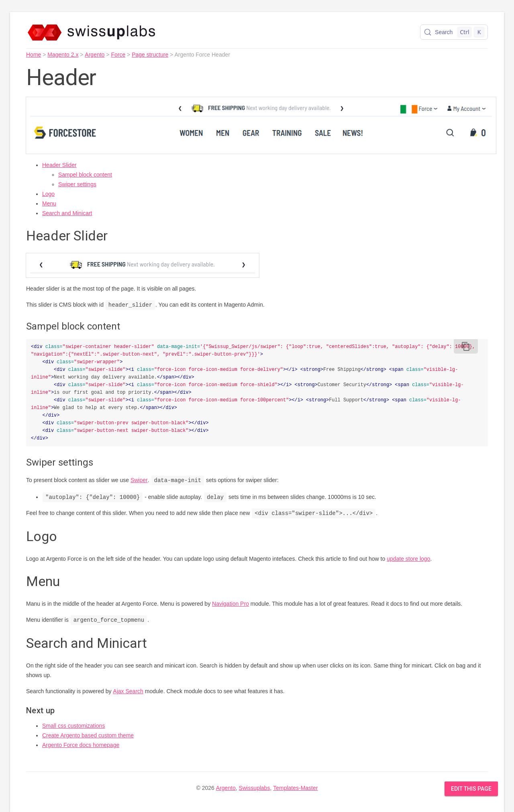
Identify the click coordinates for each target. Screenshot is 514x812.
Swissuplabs (255, 788)
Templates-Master (295, 788)
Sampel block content (85, 175)
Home (34, 55)
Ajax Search (128, 691)
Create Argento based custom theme (88, 735)
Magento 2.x (63, 55)
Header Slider (59, 165)
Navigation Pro (230, 604)
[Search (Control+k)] (454, 32)
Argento (95, 55)
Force (118, 55)
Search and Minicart (67, 213)
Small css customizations (73, 726)
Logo (48, 194)
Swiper (139, 480)
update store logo (408, 559)
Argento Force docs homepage (81, 745)
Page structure (150, 55)
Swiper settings (77, 184)
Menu (49, 204)
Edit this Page (471, 789)
